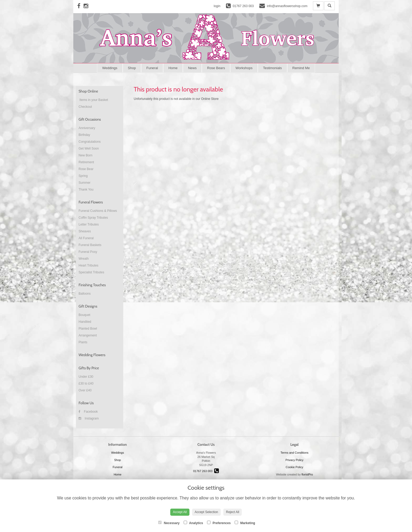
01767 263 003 (206, 471)
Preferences (219, 523)
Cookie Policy (294, 467)
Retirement (86, 162)
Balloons (85, 294)
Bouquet (84, 315)
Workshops (244, 68)
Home (173, 68)
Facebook (88, 412)
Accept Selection (206, 512)
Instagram (89, 418)
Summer (84, 183)
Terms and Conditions (294, 453)
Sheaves (85, 231)
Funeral (152, 68)
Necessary (169, 523)
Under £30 (86, 377)
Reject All (233, 512)
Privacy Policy (294, 460)
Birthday (84, 135)
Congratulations (90, 142)
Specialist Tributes (91, 272)
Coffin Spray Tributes (93, 218)
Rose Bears (216, 68)
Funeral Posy (88, 252)
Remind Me (301, 68)
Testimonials (272, 68)
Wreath (84, 259)
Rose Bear (86, 169)
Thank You (86, 190)
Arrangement (88, 335)
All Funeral (86, 238)
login (217, 6)
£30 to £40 (86, 383)
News (192, 68)
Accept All (180, 512)
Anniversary (87, 128)
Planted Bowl (88, 329)
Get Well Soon (89, 149)
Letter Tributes (89, 224)
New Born (86, 155)
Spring (83, 176)
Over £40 (85, 390)
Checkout (85, 107)
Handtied (85, 322)
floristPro (307, 474)
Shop (132, 68)
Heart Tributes (88, 265)
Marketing (245, 523)
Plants (83, 342)
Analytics (193, 523)
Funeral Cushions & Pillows (98, 211)
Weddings (110, 68)
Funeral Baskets (90, 245)
